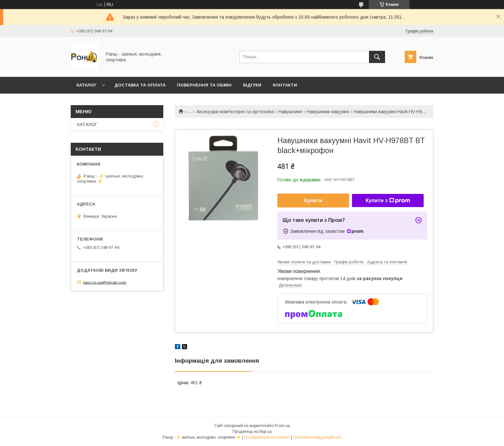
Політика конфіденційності (317, 437)
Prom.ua (282, 426)
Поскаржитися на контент (267, 437)
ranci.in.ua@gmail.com (105, 282)
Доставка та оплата (140, 85)
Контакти (285, 85)
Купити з (388, 201)
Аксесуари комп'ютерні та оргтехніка (235, 112)
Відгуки (252, 85)
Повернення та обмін (204, 85)
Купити (313, 200)
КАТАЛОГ (86, 85)
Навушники (290, 112)
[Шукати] (377, 57)
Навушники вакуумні (328, 112)
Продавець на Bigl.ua (252, 432)
